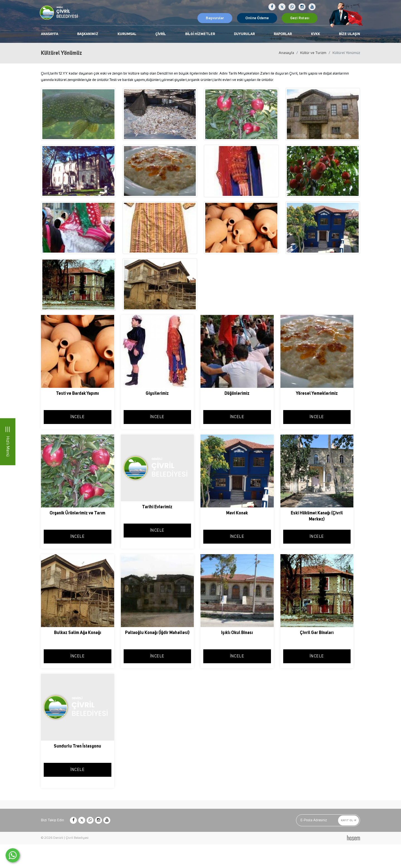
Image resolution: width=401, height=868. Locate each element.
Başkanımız (88, 34)
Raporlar (283, 34)
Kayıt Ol (349, 820)
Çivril (161, 34)
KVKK (316, 34)
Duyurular (244, 34)
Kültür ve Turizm (313, 53)
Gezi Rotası (300, 18)
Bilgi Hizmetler (200, 34)
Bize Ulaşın (349, 34)
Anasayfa (50, 34)
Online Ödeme (257, 18)
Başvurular (215, 18)
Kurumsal (127, 34)
